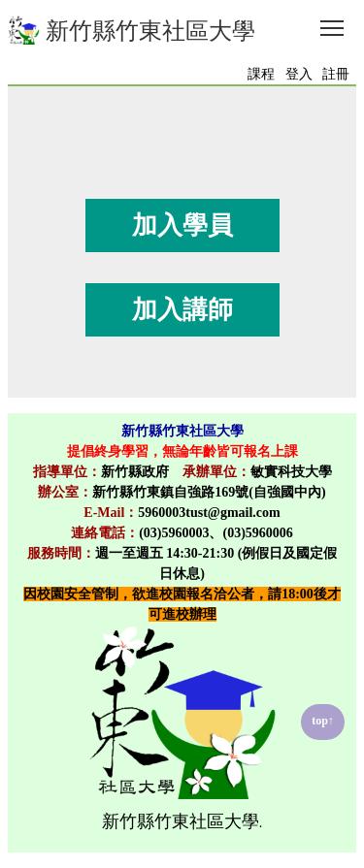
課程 (261, 74)
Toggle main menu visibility (333, 23)
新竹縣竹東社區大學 (132, 30)
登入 (299, 74)
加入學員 (182, 225)
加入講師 (182, 310)
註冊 (336, 74)
